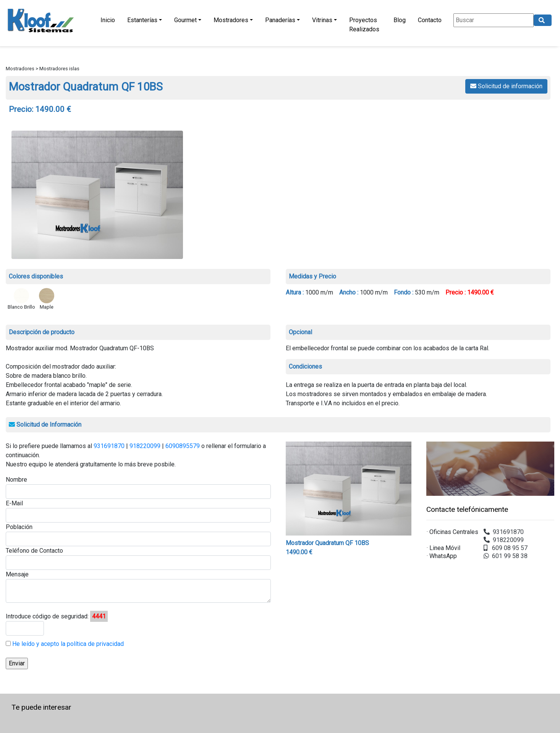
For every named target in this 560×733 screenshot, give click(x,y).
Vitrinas (322, 20)
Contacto (430, 20)
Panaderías (280, 20)
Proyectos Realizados (364, 25)
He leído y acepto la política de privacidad (67, 644)
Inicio (108, 20)
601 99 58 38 (506, 556)
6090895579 (183, 446)
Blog (400, 20)
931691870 (109, 446)
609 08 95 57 (506, 548)
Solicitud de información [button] (506, 86)
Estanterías (142, 20)
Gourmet (185, 20)
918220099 (145, 446)
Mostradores (231, 20)
